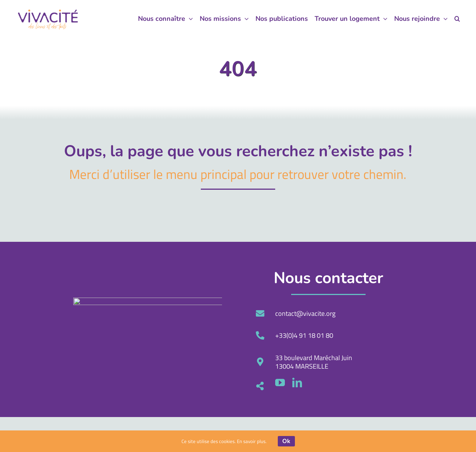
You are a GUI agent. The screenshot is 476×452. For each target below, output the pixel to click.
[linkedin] (466, 382)
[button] (457, 19)
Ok (286, 441)
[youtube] (448, 382)
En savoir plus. (252, 441)
